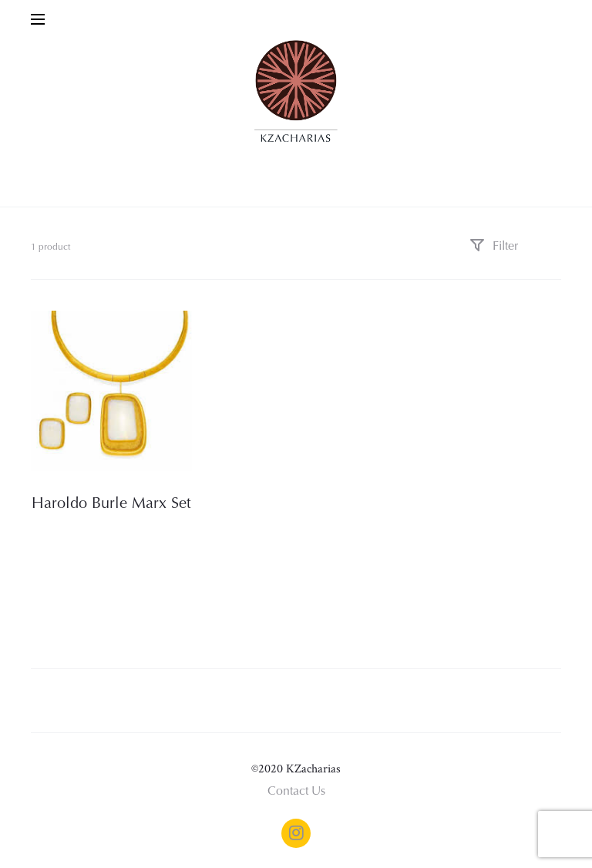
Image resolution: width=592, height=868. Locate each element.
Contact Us (296, 792)
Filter (494, 247)
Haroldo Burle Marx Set (111, 504)
